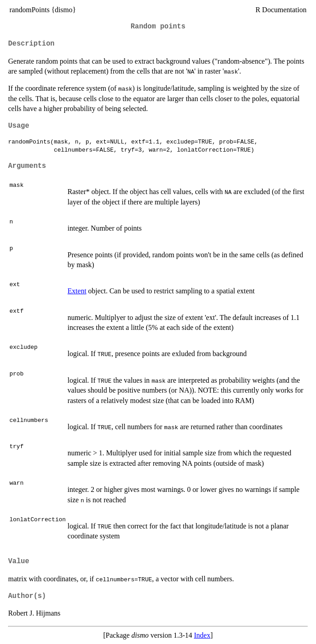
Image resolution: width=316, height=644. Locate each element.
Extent (77, 291)
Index (202, 635)
